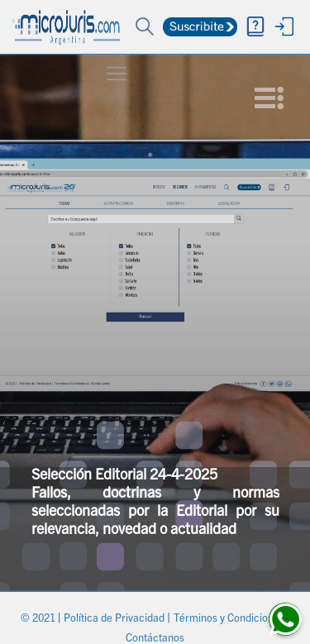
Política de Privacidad (115, 620)
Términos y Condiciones (230, 620)
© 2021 (39, 620)
